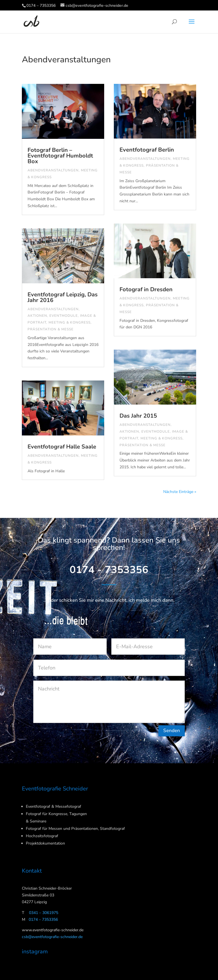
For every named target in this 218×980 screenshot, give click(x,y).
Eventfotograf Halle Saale (62, 447)
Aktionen (37, 316)
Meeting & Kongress (70, 322)
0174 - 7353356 (109, 570)
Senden (172, 731)
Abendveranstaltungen (53, 170)
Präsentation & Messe (51, 329)
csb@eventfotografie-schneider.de (52, 937)
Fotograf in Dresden (146, 289)
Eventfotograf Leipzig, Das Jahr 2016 (63, 297)
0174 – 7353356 (41, 6)
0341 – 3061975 (44, 913)
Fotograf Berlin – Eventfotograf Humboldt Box (60, 156)
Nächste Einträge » (180, 492)
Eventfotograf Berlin (147, 150)
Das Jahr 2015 (138, 416)
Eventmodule (64, 316)
